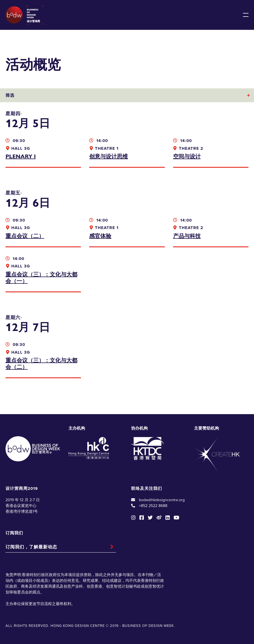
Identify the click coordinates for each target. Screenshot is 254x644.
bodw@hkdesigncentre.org (162, 500)
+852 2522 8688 (153, 506)
